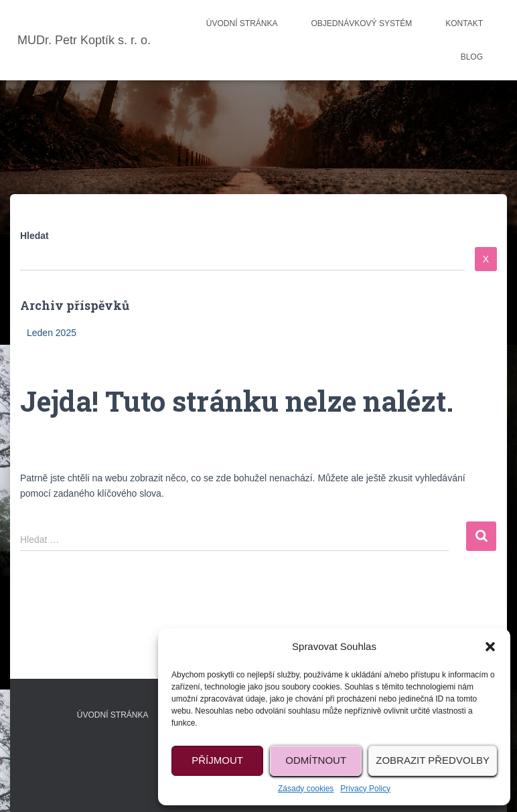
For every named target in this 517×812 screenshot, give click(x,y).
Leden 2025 (52, 333)
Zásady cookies (306, 789)
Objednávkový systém (362, 23)
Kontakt (464, 23)
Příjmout (217, 760)
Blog (472, 57)
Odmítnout (316, 760)
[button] (490, 647)
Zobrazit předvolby (433, 760)
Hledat (34, 236)
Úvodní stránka (242, 23)
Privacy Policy (365, 789)
